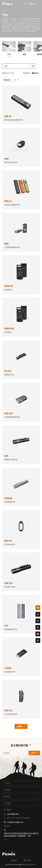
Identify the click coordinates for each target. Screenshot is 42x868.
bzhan (38, 634)
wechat (38, 608)
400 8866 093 (13, 814)
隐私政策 (14, 860)
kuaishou (38, 640)
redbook (38, 614)
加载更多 (20, 726)
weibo (38, 621)
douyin (38, 627)
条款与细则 (27, 860)
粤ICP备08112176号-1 (29, 865)
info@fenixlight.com (15, 822)
